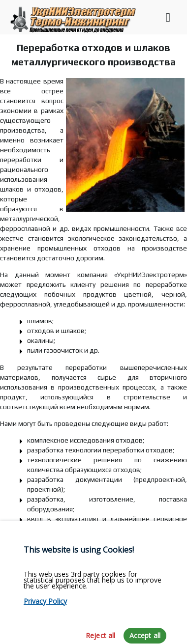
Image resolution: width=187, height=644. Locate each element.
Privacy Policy (45, 619)
